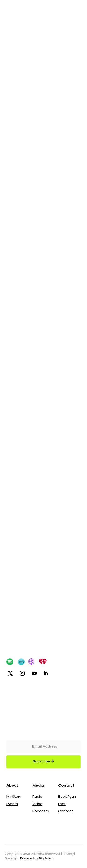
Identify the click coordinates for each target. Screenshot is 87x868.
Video (37, 804)
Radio (37, 796)
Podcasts (41, 811)
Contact (66, 811)
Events (12, 804)
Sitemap (11, 858)
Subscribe (41, 761)
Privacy (68, 854)
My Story (14, 796)
